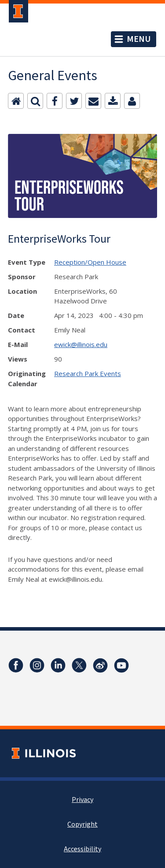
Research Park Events (88, 373)
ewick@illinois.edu (81, 344)
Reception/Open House (90, 262)
